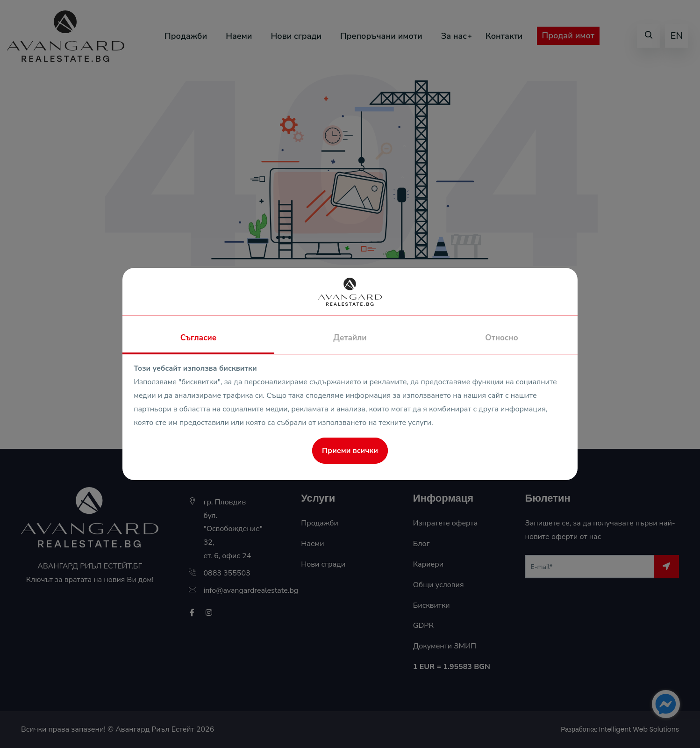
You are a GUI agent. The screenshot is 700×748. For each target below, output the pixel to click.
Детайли (350, 338)
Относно (501, 338)
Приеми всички (350, 451)
